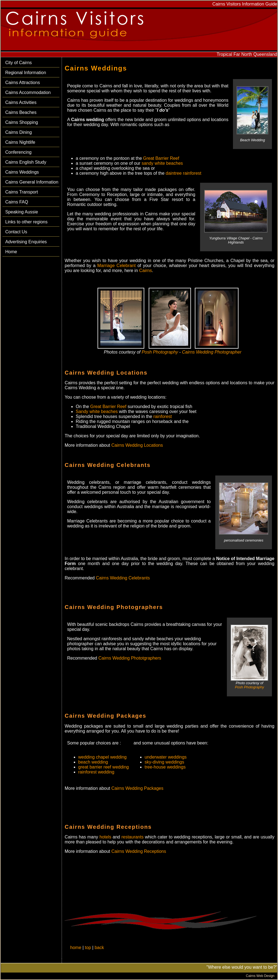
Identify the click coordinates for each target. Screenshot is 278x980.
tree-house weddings (165, 767)
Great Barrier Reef (161, 158)
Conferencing (18, 152)
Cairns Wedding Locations (137, 445)
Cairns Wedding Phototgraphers (130, 658)
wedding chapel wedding (102, 757)
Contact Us (16, 232)
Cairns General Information (32, 182)
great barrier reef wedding (103, 767)
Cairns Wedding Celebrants (123, 578)
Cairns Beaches (21, 112)
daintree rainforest (184, 173)
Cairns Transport (22, 192)
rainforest (163, 416)
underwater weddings (166, 757)
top (88, 948)
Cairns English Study (26, 162)
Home (11, 252)
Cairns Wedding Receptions (139, 851)
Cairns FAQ (17, 202)
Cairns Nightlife (20, 142)
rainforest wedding (96, 772)
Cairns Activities (21, 102)
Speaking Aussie (22, 212)
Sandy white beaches (97, 411)
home (76, 948)
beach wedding (93, 762)
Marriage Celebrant (116, 266)
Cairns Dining (19, 132)
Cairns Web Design (260, 976)
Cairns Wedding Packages (137, 788)
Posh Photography (161, 352)
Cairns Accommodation (28, 92)
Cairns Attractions (23, 83)
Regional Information (26, 73)
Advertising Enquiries (26, 242)
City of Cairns (19, 63)
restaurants (132, 837)
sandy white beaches (162, 163)
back (99, 948)
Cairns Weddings (22, 172)
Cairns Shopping (22, 122)
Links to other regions (26, 222)
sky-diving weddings (164, 762)
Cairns (146, 271)
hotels (105, 837)
